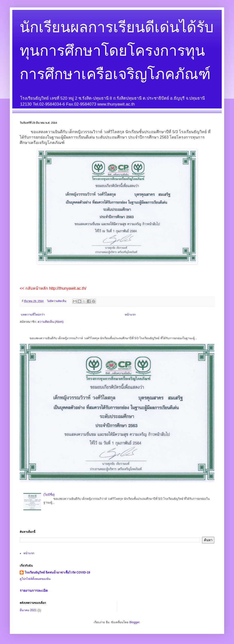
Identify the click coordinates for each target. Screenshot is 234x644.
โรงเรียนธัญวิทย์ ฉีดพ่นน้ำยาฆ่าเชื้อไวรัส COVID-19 (57, 572)
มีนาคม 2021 (28, 610)
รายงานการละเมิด (34, 590)
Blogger (134, 622)
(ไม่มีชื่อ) (49, 495)
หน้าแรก (130, 315)
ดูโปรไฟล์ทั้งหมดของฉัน (35, 579)
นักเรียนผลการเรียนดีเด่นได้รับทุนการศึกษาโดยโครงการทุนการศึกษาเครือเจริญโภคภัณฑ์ (117, 51)
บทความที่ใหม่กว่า (33, 315)
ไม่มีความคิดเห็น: (57, 301)
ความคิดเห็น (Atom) (51, 322)
